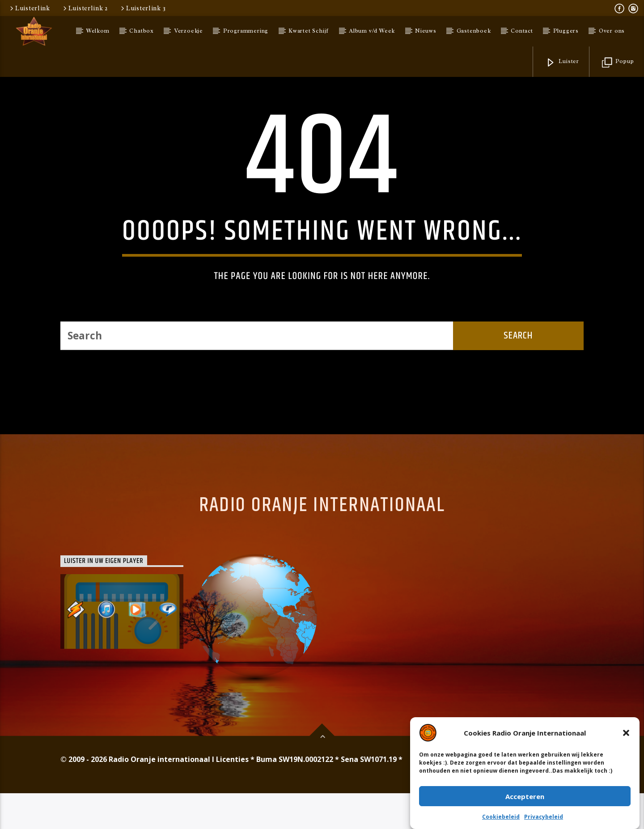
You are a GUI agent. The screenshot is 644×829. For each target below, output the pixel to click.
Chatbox (142, 31)
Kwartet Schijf (309, 31)
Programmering (246, 31)
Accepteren (525, 797)
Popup (618, 63)
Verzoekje (189, 31)
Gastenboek (474, 31)
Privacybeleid (544, 817)
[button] (626, 733)
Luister (562, 63)
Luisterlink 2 (85, 8)
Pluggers (566, 31)
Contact (522, 31)
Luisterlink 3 (142, 8)
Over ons (612, 31)
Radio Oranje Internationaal (322, 655)
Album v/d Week (372, 31)
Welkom (98, 31)
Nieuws (426, 31)
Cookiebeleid (501, 817)
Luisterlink (29, 8)
